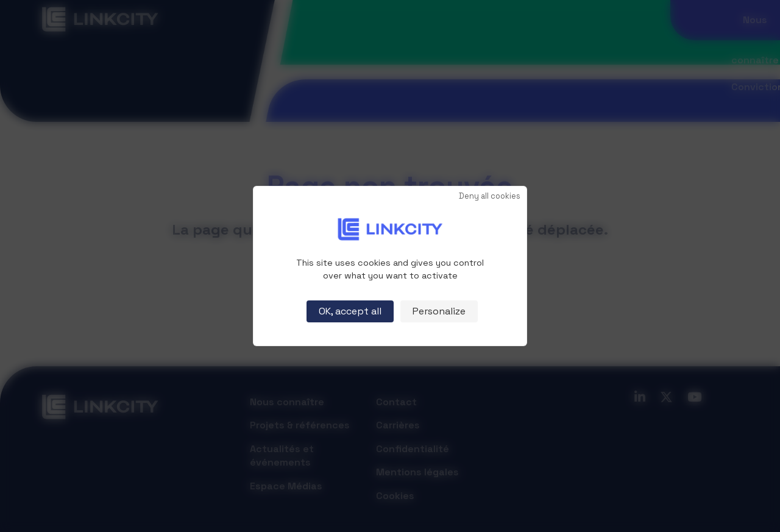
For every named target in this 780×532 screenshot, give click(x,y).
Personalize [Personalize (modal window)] (439, 311)
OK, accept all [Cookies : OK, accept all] (350, 311)
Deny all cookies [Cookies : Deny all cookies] (490, 197)
